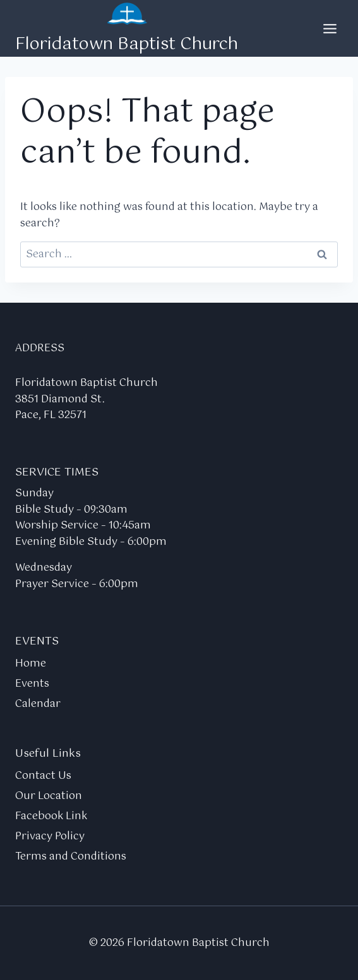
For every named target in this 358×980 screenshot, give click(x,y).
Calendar (38, 704)
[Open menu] (330, 28)
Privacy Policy (50, 837)
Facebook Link (51, 816)
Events (32, 684)
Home (31, 664)
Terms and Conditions (71, 857)
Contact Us (43, 776)
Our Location (49, 796)
